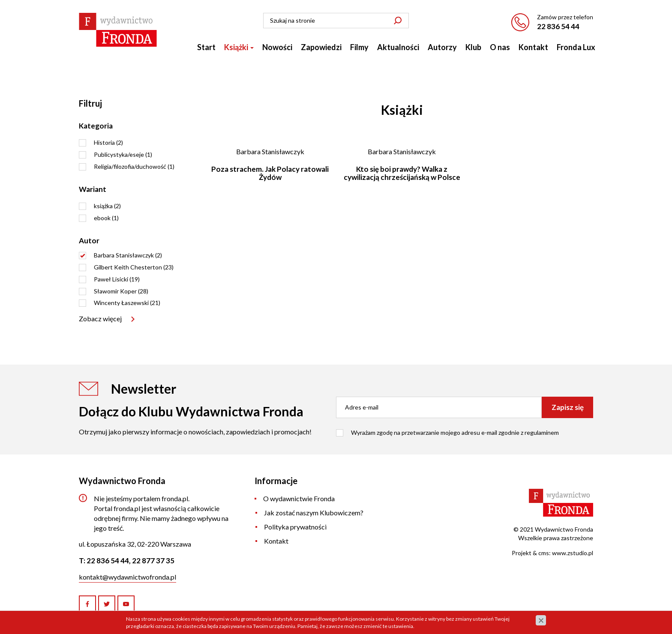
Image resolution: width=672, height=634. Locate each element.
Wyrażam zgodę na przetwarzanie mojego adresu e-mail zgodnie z (455, 432)
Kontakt (533, 47)
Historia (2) (108, 142)
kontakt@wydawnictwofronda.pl (127, 577)
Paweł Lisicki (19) (117, 279)
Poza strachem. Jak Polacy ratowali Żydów (270, 173)
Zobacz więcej (100, 318)
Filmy (359, 47)
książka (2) (107, 206)
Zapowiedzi (321, 47)
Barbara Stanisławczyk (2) (128, 255)
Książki (239, 47)
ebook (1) (106, 218)
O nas (500, 47)
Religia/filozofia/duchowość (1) (134, 166)
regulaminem (542, 432)
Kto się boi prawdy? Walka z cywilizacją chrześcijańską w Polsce (402, 173)
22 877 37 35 (153, 561)
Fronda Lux (576, 47)
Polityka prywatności (295, 527)
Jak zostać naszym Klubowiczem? (314, 513)
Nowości (277, 47)
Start (206, 47)
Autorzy (442, 47)
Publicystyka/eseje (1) (123, 154)
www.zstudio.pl (573, 553)
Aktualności (398, 47)
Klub (473, 47)
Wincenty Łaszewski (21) (127, 303)
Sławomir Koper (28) (121, 291)
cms (544, 553)
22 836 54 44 (558, 26)
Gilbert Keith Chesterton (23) (134, 267)
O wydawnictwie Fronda (299, 498)
